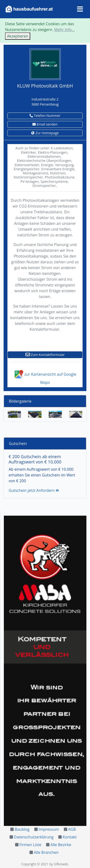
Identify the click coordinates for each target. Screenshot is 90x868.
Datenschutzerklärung (34, 837)
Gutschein (18, 444)
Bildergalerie (20, 401)
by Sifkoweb (59, 864)
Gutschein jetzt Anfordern (34, 490)
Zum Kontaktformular (45, 355)
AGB (72, 829)
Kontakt (70, 837)
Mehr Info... (65, 30)
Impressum (49, 829)
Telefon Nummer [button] (45, 116)
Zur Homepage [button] (45, 133)
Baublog (22, 829)
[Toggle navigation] (80, 9)
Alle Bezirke (61, 845)
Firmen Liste (30, 845)
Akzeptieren (18, 36)
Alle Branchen (46, 852)
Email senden (45, 124)
